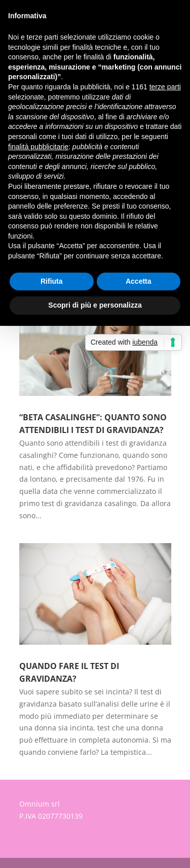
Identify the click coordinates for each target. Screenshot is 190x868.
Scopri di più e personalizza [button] (95, 305)
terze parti (165, 87)
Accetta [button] (139, 281)
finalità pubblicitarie (38, 147)
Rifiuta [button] (52, 281)
